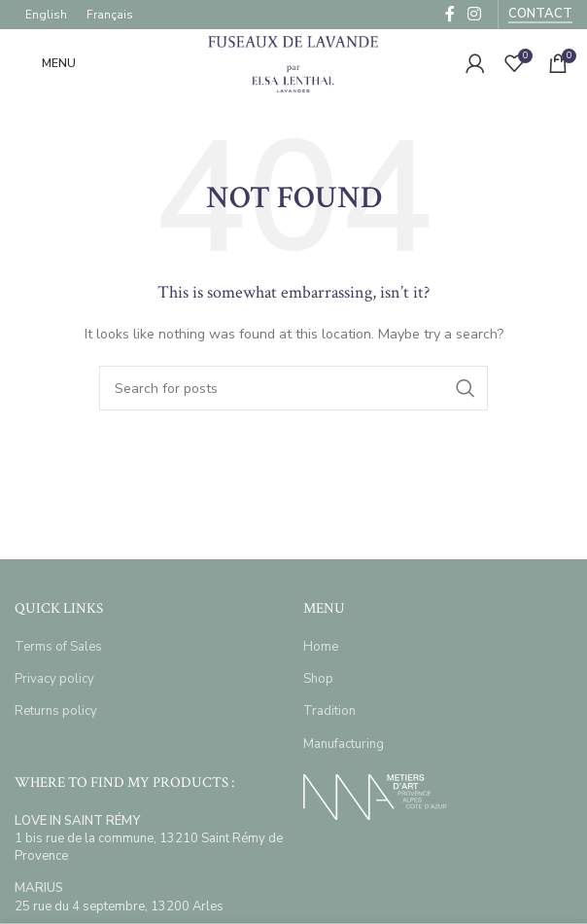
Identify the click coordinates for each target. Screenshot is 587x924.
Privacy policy (54, 679)
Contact (540, 15)
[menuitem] (46, 15)
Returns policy (56, 711)
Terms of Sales (58, 647)
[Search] (293, 388)
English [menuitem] (46, 15)
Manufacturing (344, 744)
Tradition (329, 711)
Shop (318, 679)
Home (321, 647)
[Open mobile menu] (45, 63)
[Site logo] (293, 62)
